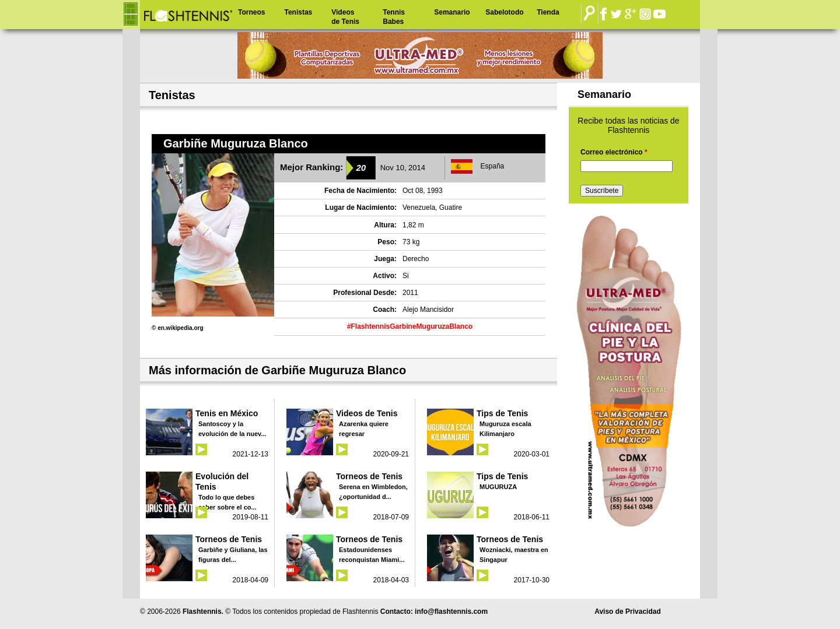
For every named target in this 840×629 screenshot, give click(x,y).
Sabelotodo (504, 12)
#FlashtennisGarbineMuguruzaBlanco (410, 326)
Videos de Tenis (345, 17)
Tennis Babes (394, 17)
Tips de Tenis (502, 413)
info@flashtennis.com (451, 612)
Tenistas (298, 12)
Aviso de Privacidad (628, 612)
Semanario (452, 12)
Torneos (251, 12)
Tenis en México (227, 413)
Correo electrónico (614, 152)
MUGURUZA (498, 487)
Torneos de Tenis (369, 476)
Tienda (548, 12)
